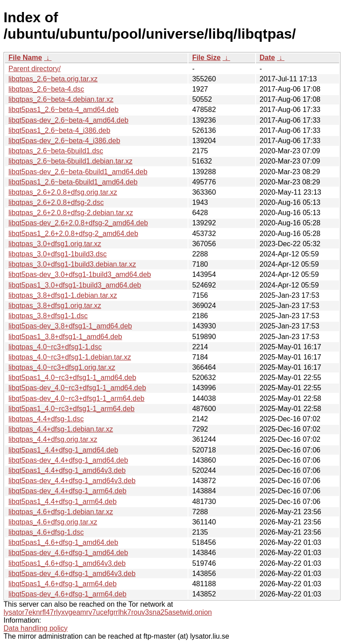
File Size (206, 58)
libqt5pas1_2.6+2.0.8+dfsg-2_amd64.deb (73, 234)
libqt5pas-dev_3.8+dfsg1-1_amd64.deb (70, 326)
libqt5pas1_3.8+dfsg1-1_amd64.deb (65, 337)
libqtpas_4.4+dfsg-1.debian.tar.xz (61, 429)
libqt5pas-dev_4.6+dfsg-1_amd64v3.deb (72, 574)
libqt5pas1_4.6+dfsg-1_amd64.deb (63, 542)
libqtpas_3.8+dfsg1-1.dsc (48, 316)
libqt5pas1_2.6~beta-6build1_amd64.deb (73, 182)
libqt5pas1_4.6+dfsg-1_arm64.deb (62, 584)
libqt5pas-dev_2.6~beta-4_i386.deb (64, 141)
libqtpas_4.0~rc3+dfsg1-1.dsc (55, 347)
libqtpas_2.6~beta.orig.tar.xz (53, 79)
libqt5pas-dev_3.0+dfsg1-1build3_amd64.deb (80, 274)
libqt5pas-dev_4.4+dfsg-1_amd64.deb (68, 460)
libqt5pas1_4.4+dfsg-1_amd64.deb (63, 450)
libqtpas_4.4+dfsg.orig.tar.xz (53, 439)
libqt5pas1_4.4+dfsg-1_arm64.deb (62, 502)
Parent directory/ (34, 69)
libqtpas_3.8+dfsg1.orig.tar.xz (55, 306)
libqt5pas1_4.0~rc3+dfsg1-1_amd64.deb (72, 378)
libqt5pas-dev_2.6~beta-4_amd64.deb (68, 120)
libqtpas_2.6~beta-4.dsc (46, 89)
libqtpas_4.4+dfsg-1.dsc (46, 419)
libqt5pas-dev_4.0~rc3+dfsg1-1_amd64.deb (77, 388)
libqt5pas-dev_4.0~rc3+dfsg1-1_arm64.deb (76, 398)
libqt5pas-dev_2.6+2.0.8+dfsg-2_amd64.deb (78, 223)
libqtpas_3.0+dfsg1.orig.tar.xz (55, 244)
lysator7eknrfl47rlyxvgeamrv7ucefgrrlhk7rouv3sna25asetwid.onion (108, 612)
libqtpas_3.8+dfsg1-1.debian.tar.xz (63, 295)
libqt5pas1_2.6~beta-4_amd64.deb (64, 110)
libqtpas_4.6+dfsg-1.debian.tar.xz (61, 512)
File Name (25, 58)
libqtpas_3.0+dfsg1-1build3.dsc (58, 254)
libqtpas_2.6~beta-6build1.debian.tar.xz (70, 161)
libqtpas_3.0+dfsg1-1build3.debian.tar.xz (72, 264)
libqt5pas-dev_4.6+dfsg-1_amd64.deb (68, 553)
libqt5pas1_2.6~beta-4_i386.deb (59, 130)
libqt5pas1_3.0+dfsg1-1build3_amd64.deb (75, 285)
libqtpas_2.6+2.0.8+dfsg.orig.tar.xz (63, 192)
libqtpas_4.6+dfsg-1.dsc (46, 532)
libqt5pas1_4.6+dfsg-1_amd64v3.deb (67, 563)
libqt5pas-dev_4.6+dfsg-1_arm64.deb (68, 594)
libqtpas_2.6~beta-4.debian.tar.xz (61, 99)
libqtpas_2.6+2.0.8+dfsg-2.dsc (56, 202)
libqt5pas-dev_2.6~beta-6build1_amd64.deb (78, 172)
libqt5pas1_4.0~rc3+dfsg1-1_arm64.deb (72, 409)
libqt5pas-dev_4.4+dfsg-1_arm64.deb (68, 491)
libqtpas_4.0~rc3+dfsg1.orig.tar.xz (62, 367)
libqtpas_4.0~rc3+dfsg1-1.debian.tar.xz (70, 357)
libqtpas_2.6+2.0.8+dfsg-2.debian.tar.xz (71, 213)
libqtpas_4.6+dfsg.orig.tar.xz (53, 522)
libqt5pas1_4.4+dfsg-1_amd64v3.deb (67, 470)
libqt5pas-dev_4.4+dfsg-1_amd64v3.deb (72, 481)
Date (267, 58)
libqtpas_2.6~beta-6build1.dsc (56, 151)
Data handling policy (36, 628)
